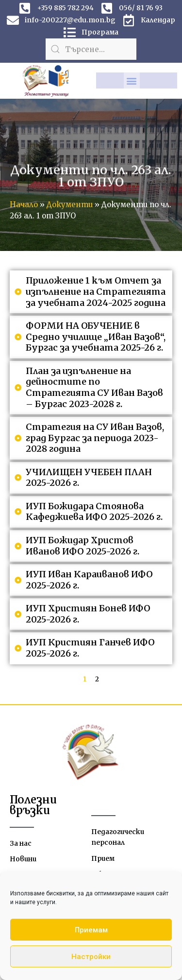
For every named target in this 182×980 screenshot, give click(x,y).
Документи (70, 205)
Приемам (91, 930)
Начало (24, 205)
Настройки (91, 957)
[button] (132, 80)
